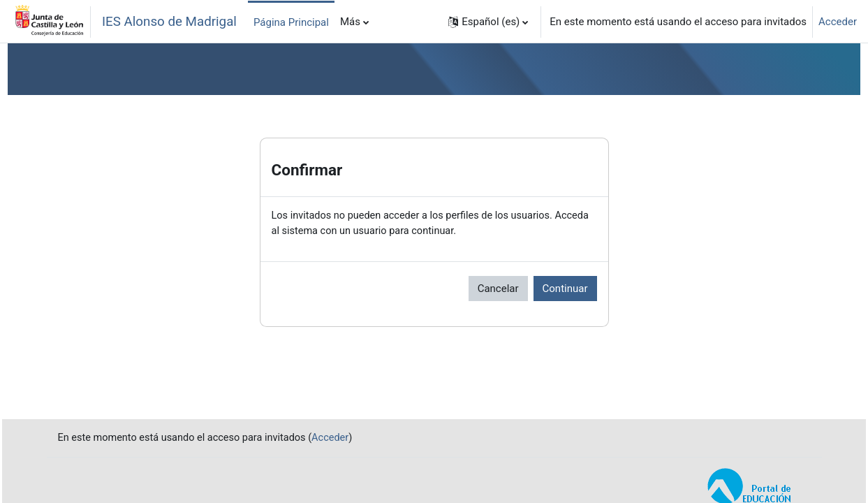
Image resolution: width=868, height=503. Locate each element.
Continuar (565, 289)
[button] (488, 22)
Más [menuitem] (350, 22)
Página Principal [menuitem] (291, 22)
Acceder (838, 22)
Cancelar (498, 289)
